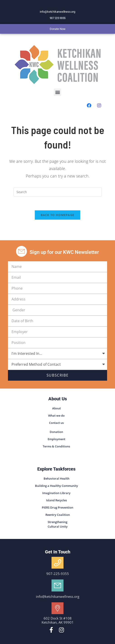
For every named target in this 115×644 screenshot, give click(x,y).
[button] (57, 92)
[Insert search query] (58, 192)
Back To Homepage (58, 215)
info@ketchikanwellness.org (57, 12)
